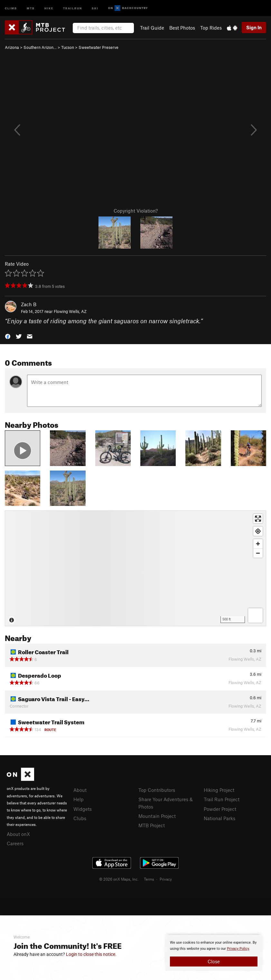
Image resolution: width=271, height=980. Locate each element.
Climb (11, 8)
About (80, 790)
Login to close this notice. (91, 954)
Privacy (166, 879)
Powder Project (220, 809)
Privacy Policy (238, 949)
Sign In (254, 27)
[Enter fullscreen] (258, 519)
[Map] (135, 568)
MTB (31, 8)
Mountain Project (157, 816)
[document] (214, 953)
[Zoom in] (258, 544)
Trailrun (73, 8)
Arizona (12, 47)
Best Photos (182, 28)
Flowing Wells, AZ (70, 311)
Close (214, 961)
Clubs (80, 818)
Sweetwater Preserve (98, 47)
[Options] (255, 615)
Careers (15, 843)
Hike (49, 8)
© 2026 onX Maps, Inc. (119, 879)
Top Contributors (157, 790)
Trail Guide (152, 28)
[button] (8, 336)
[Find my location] (258, 531)
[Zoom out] (258, 553)
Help (79, 799)
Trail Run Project (222, 799)
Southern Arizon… (40, 47)
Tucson (68, 47)
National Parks (220, 818)
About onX (18, 834)
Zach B (29, 304)
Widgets (83, 809)
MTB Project (152, 825)
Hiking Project (219, 790)
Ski (95, 8)
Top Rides (211, 28)
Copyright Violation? (136, 211)
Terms (149, 879)
